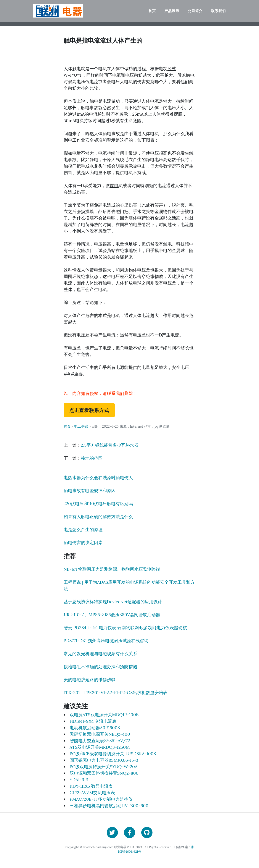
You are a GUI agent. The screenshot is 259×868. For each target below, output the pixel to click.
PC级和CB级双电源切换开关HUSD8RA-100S (113, 754)
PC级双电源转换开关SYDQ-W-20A (104, 767)
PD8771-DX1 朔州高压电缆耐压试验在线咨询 (106, 641)
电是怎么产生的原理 (83, 529)
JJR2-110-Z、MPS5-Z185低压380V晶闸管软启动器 (112, 615)
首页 (152, 11)
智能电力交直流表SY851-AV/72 (100, 741)
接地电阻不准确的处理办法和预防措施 (100, 667)
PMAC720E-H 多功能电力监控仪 (101, 799)
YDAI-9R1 (79, 780)
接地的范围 (92, 458)
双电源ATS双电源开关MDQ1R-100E (104, 715)
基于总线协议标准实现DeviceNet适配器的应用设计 (113, 602)
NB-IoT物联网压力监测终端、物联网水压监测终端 (112, 569)
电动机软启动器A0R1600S (95, 728)
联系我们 (219, 11)
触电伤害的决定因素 (83, 542)
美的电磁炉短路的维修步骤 (90, 680)
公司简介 (195, 11)
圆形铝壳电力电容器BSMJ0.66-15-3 (104, 760)
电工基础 (81, 426)
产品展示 (172, 11)
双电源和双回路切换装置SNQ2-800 (104, 773)
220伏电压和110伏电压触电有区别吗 (98, 504)
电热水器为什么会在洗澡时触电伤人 (98, 478)
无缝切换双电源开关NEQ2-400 (100, 734)
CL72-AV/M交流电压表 (92, 793)
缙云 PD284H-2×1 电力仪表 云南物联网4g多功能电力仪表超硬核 (125, 628)
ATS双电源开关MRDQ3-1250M (100, 747)
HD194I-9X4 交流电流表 (93, 721)
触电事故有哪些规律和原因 (90, 491)
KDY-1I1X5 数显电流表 (91, 786)
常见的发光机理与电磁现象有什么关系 (100, 654)
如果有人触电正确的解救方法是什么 (98, 516)
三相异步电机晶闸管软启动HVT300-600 (109, 806)
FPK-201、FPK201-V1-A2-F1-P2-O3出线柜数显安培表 (116, 693)
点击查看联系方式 (89, 410)
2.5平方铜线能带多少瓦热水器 (110, 445)
